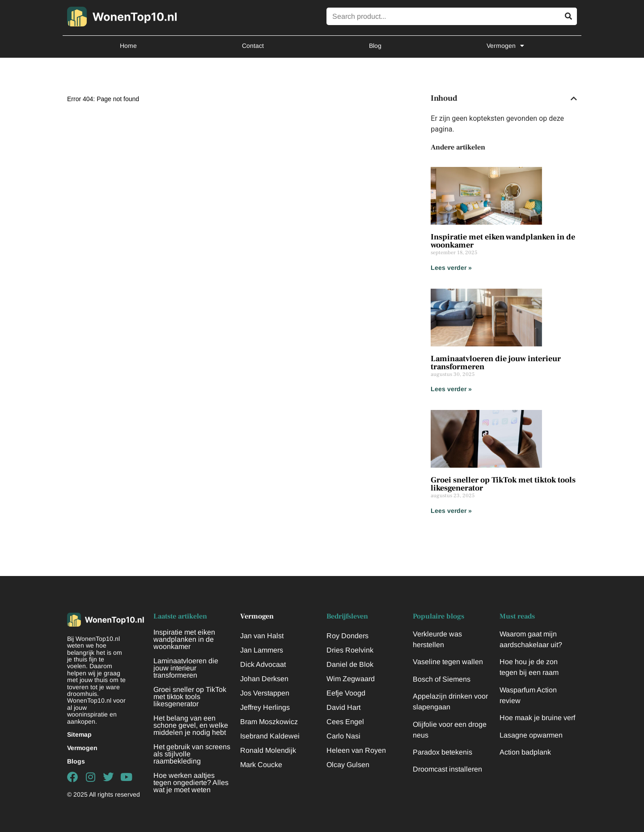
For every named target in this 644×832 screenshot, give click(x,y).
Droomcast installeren (447, 769)
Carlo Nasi (343, 736)
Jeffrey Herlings (265, 707)
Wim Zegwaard (351, 679)
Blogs (76, 761)
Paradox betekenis (443, 752)
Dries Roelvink (350, 650)
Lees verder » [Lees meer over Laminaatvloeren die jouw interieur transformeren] (451, 389)
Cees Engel (345, 722)
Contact (253, 46)
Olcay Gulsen (348, 765)
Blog (375, 46)
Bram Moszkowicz (269, 722)
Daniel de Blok (350, 664)
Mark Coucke (261, 765)
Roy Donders (347, 636)
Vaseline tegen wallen (448, 662)
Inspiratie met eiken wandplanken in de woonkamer (503, 241)
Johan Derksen (264, 679)
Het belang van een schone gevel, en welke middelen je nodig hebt (191, 725)
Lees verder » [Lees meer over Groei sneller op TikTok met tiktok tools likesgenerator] (451, 511)
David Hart (343, 707)
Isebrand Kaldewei (270, 736)
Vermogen (505, 46)
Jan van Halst (262, 636)
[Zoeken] (568, 16)
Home (128, 46)
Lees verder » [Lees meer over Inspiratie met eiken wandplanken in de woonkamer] (451, 268)
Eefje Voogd (346, 693)
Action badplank (525, 752)
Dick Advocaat (263, 664)
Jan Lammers (262, 650)
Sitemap (79, 734)
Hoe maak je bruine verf (537, 718)
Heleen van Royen (356, 750)
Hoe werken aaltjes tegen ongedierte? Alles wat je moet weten (191, 783)
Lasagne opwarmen (531, 735)
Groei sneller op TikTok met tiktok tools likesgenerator (503, 484)
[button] (574, 98)
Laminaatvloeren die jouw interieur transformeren (496, 363)
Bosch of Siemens (442, 679)
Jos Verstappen (265, 693)
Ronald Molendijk (268, 750)
